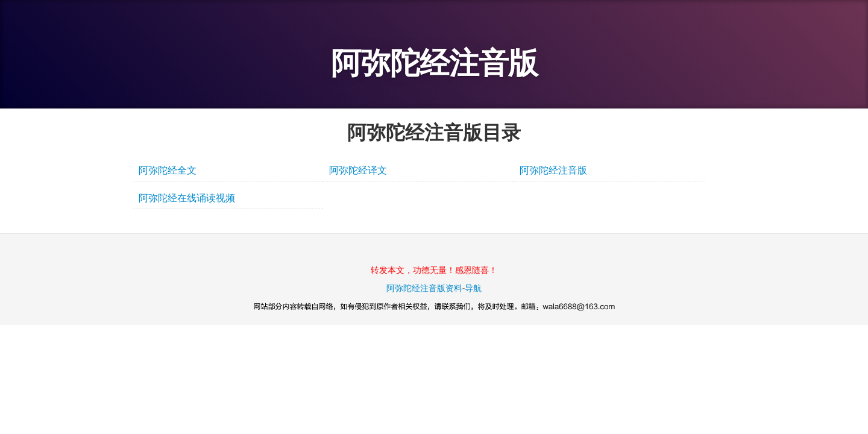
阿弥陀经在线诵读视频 (187, 198)
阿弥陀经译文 (358, 170)
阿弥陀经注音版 (434, 63)
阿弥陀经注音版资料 (424, 288)
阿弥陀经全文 (168, 170)
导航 (473, 288)
